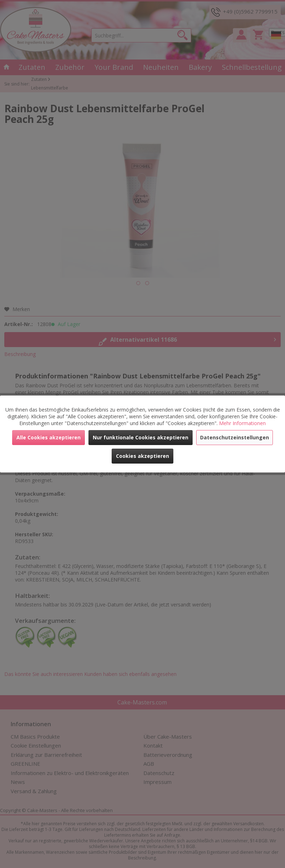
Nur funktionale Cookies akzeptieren (141, 437)
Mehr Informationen (242, 423)
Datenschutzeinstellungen (235, 437)
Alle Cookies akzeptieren (49, 437)
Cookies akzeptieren (142, 456)
